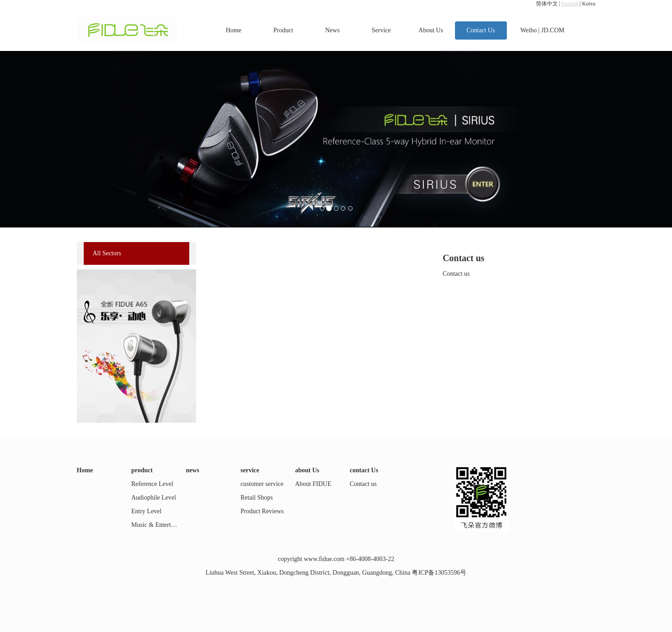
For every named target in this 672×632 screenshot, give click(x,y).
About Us (431, 30)
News (333, 30)
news (193, 470)
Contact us (364, 484)
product (142, 470)
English (570, 4)
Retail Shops (257, 498)
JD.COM (553, 30)
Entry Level (147, 511)
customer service (262, 484)
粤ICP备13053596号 (439, 573)
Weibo (529, 30)
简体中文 (547, 4)
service (250, 470)
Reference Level (152, 484)
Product (283, 30)
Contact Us (481, 30)
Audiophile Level (154, 498)
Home (233, 30)
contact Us (364, 470)
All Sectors (107, 253)
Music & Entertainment (162, 525)
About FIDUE (313, 484)
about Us (307, 470)
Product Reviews (262, 511)
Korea (589, 4)
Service (381, 30)
